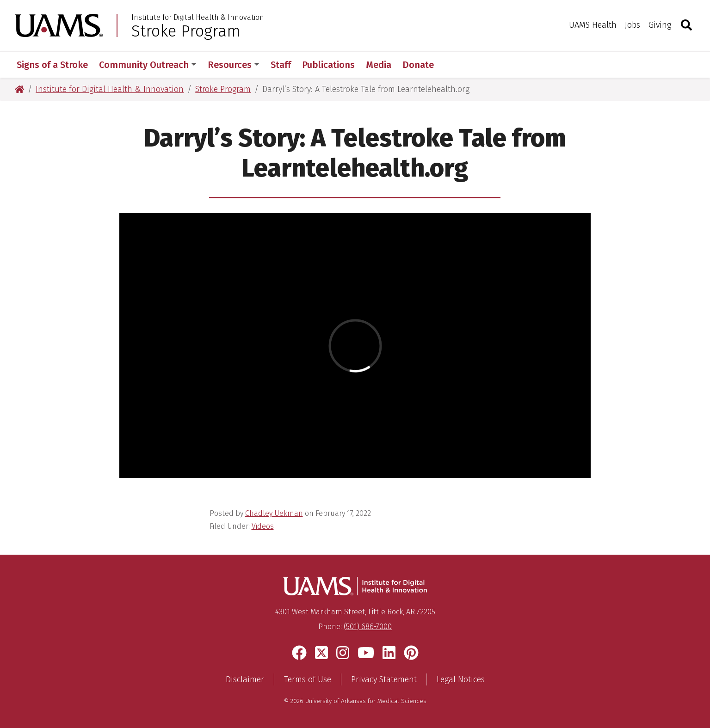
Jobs (633, 25)
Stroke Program (186, 31)
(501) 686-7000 (368, 627)
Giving (660, 25)
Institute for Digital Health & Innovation (198, 18)
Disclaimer (245, 679)
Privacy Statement (384, 679)
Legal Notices (461, 679)
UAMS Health (593, 25)
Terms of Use (308, 679)
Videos (263, 526)
